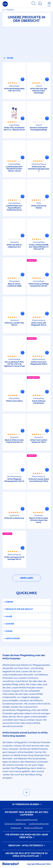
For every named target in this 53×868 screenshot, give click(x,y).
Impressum (16, 828)
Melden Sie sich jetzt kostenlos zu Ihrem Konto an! (26, 855)
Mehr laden (27, 578)
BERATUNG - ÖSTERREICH (26, 846)
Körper (9, 602)
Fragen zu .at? (33, 828)
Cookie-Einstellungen (39, 824)
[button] (23, 79)
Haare (9, 616)
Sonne (9, 631)
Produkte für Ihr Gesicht (19, 609)
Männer (10, 624)
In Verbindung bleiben (26, 804)
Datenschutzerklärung (15, 824)
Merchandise (13, 638)
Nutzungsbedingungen (27, 820)
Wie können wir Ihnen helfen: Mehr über (27, 836)
